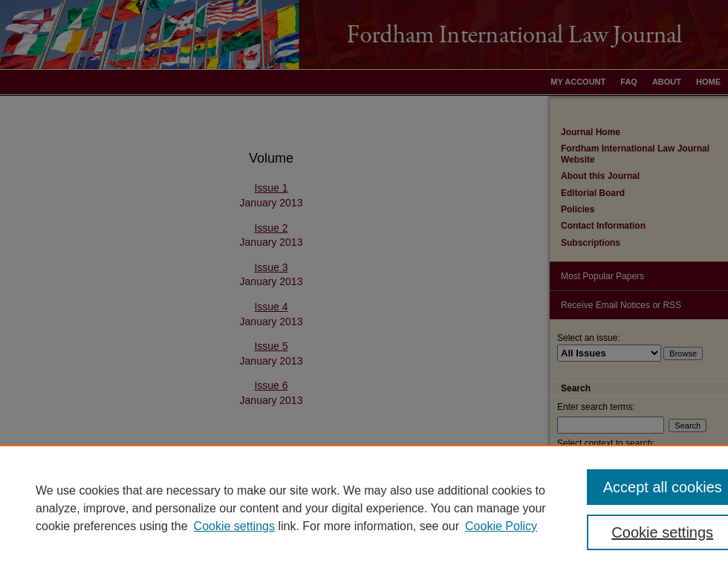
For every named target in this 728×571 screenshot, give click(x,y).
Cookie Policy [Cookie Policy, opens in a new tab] (501, 526)
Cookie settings (234, 526)
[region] (364, 508)
